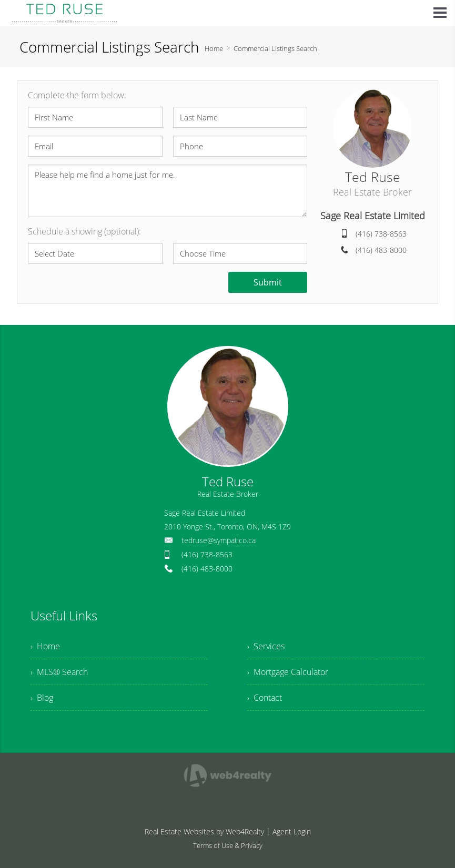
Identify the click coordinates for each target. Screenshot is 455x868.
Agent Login (292, 831)
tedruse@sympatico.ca (219, 540)
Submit (268, 282)
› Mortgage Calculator (288, 672)
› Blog (42, 698)
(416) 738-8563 (381, 234)
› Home (45, 646)
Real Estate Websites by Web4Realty (204, 831)
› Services (266, 646)
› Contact (265, 698)
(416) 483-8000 (381, 250)
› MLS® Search (59, 672)
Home (214, 48)
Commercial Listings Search (275, 48)
